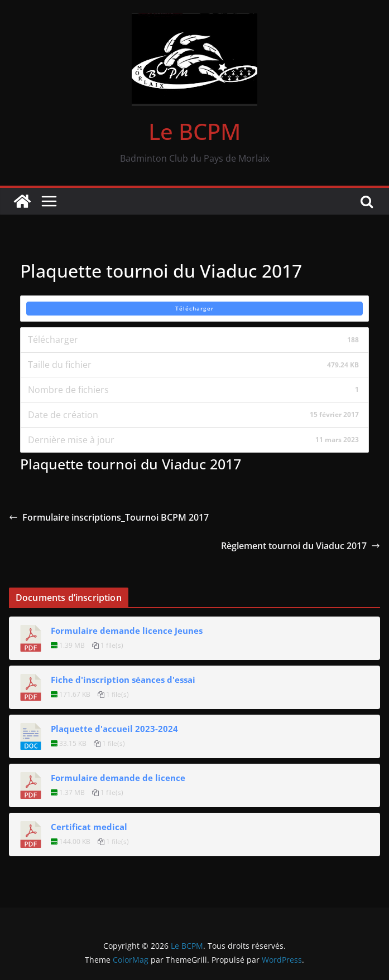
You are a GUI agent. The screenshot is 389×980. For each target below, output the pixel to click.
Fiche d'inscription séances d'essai (123, 680)
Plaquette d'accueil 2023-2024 (114, 729)
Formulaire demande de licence (118, 778)
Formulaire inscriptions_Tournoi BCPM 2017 (109, 517)
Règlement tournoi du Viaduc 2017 (301, 546)
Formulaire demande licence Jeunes (127, 630)
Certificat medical (89, 827)
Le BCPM (194, 131)
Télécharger (194, 308)
